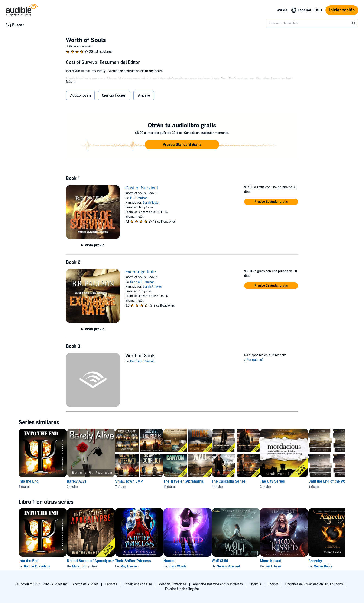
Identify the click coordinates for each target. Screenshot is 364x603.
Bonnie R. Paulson (142, 282)
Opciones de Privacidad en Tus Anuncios (314, 584)
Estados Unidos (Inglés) (182, 589)
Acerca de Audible (85, 584)
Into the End (29, 561)
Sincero (144, 96)
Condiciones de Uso (138, 584)
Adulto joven (80, 96)
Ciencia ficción (114, 96)
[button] (71, 82)
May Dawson (144, 566)
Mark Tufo (87, 566)
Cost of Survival (142, 188)
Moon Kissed (308, 561)
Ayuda (282, 10)
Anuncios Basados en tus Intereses (218, 584)
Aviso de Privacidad (172, 584)
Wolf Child (250, 561)
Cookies (273, 584)
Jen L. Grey (310, 566)
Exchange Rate (141, 272)
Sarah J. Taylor (152, 287)
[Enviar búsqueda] (354, 23)
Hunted (192, 561)
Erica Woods (200, 566)
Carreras (111, 584)
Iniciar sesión (342, 10)
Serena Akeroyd (258, 566)
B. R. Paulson (139, 198)
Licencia (255, 584)
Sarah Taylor (151, 203)
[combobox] (312, 23)
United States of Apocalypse (98, 561)
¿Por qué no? (254, 360)
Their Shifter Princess (148, 561)
